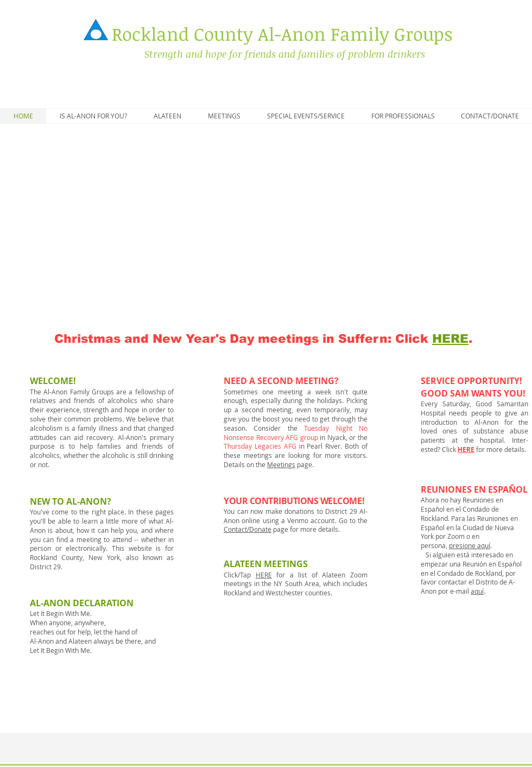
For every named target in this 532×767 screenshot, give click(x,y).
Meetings (281, 464)
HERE (466, 449)
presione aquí (470, 545)
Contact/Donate (248, 529)
